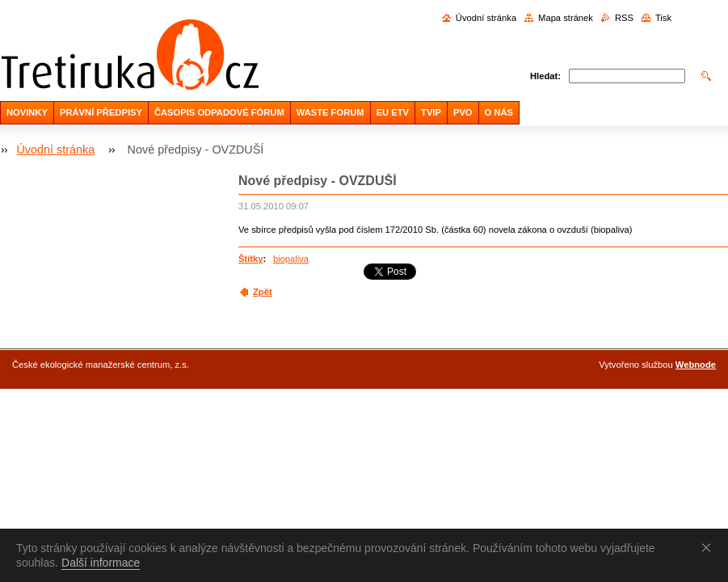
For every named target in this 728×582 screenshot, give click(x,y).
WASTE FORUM (330, 112)
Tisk (663, 18)
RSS (624, 18)
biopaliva (291, 259)
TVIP (431, 112)
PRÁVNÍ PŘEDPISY (101, 112)
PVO (463, 112)
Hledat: (545, 76)
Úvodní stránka (486, 18)
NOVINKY (27, 112)
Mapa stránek (566, 18)
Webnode (696, 365)
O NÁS (499, 112)
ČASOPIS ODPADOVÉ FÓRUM (219, 112)
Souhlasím (709, 547)
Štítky (250, 259)
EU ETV (393, 112)
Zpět (263, 292)
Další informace (101, 563)
